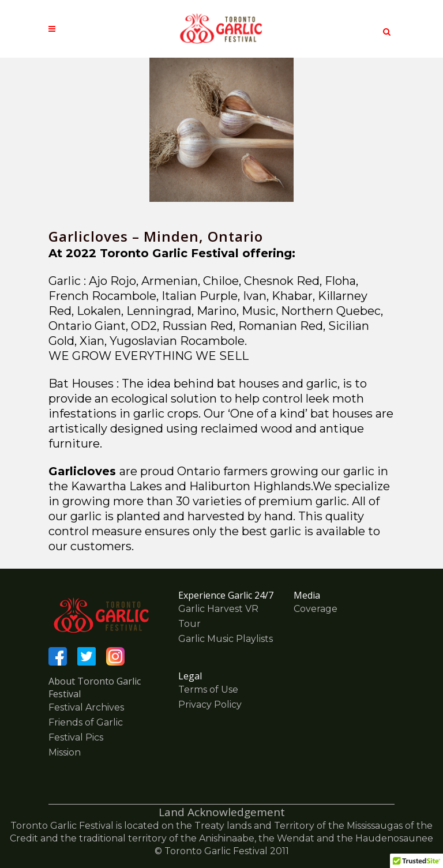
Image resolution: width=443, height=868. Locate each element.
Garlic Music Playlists (226, 639)
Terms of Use (208, 689)
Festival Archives (86, 707)
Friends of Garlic (86, 722)
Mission (65, 752)
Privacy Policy (210, 704)
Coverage (316, 609)
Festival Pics (76, 737)
